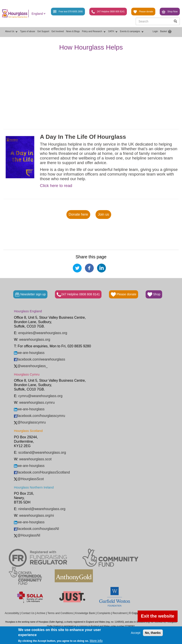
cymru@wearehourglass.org (40, 396)
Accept (136, 633)
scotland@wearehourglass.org (42, 452)
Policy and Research (94, 31)
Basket (164, 31)
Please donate (143, 12)
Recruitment (120, 613)
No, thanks (153, 633)
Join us (103, 214)
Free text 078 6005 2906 (68, 12)
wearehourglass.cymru (37, 402)
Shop (154, 294)
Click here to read (56, 186)
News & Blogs (73, 31)
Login (155, 31)
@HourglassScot (29, 479)
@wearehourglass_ (31, 366)
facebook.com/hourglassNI (36, 529)
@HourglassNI (27, 535)
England (37, 14)
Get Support (43, 31)
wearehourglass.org (35, 340)
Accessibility (12, 613)
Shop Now (170, 12)
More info (96, 641)
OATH (113, 31)
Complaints (104, 613)
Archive (41, 613)
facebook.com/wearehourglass (39, 359)
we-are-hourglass (29, 353)
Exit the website (158, 616)
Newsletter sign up (30, 294)
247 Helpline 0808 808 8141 (108, 12)
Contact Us (28, 613)
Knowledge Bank (85, 613)
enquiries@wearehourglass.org (43, 333)
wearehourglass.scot (35, 459)
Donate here (78, 214)
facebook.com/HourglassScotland (42, 472)
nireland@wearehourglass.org (42, 509)
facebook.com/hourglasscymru (39, 416)
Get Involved (58, 31)
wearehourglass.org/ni (37, 515)
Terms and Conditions (60, 613)
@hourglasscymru (30, 422)
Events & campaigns (132, 31)
